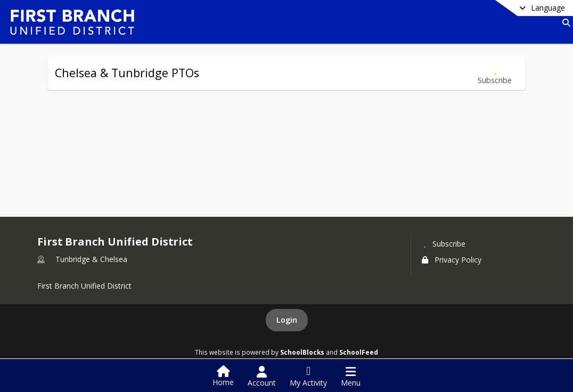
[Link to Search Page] (564, 23)
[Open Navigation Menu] (351, 377)
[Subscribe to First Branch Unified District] (444, 243)
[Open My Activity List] (308, 377)
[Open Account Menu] (262, 377)
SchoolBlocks (302, 352)
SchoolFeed (359, 352)
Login (287, 320)
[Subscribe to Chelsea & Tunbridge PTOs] (495, 73)
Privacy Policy (452, 260)
